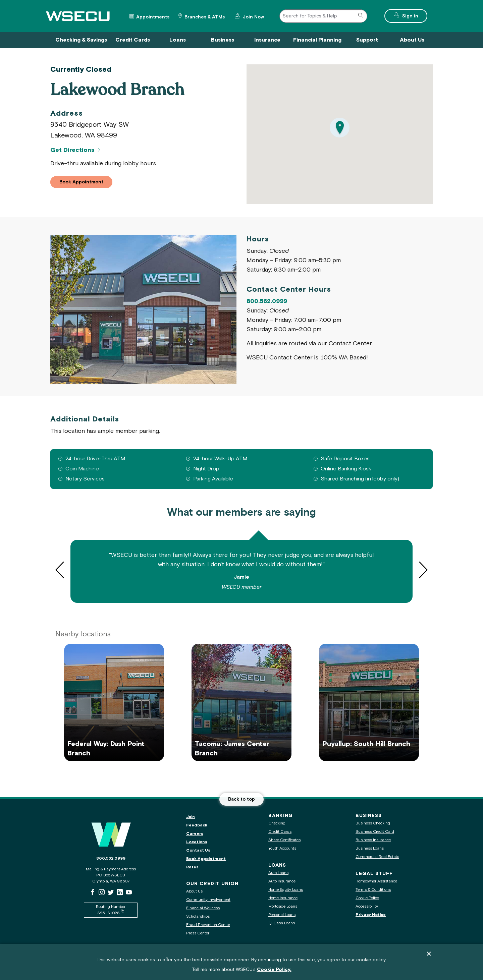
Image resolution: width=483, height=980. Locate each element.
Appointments (153, 17)
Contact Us (198, 850)
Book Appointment (206, 859)
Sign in (414, 15)
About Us (194, 891)
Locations (197, 842)
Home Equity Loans (286, 890)
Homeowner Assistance (376, 881)
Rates (192, 867)
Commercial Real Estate (377, 857)
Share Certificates (284, 840)
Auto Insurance (282, 881)
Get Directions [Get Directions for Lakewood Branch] (72, 150)
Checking (277, 823)
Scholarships (198, 916)
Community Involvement (208, 900)
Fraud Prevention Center (208, 925)
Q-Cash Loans (282, 923)
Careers (195, 834)
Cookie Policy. (274, 971)
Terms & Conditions (373, 890)
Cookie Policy (367, 898)
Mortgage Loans (283, 906)
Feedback (197, 825)
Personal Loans (282, 915)
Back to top (241, 799)
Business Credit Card (375, 832)
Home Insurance (283, 898)
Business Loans (370, 848)
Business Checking (373, 823)
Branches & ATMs (205, 17)
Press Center (198, 933)
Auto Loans (278, 873)
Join (191, 817)
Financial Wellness (203, 908)
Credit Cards (280, 832)
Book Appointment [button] (86, 183)
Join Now (253, 16)
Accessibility (367, 906)
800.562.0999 (267, 301)
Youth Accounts (282, 848)
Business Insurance (373, 840)
